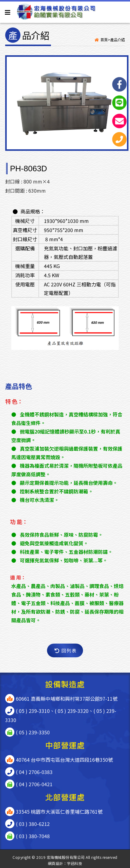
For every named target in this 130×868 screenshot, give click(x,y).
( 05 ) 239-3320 (72, 711)
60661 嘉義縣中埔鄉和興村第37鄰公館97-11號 (67, 699)
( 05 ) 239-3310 (33, 711)
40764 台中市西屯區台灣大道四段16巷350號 (64, 760)
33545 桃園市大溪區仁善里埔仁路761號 (59, 812)
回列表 (66, 650)
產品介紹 (117, 40)
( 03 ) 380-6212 (33, 824)
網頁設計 (56, 863)
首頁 (104, 40)
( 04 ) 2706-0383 (34, 772)
